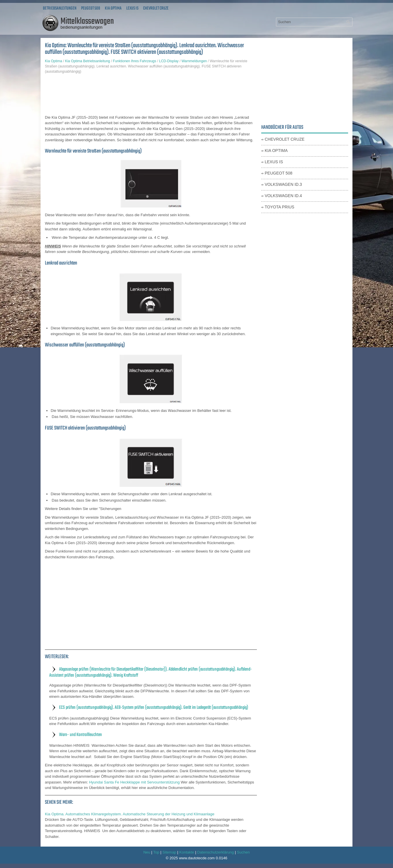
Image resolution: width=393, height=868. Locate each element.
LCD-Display (169, 61)
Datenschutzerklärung (215, 852)
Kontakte (187, 852)
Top (156, 852)
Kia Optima (113, 8)
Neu (147, 852)
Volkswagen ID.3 (283, 184)
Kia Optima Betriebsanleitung (87, 61)
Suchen (243, 852)
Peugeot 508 (91, 8)
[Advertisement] (151, 94)
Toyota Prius (279, 207)
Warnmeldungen (194, 61)
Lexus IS (132, 8)
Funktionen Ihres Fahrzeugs (135, 61)
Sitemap (169, 852)
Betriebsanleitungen (60, 8)
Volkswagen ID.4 (283, 196)
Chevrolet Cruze (156, 8)
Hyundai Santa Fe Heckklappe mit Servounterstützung (134, 782)
